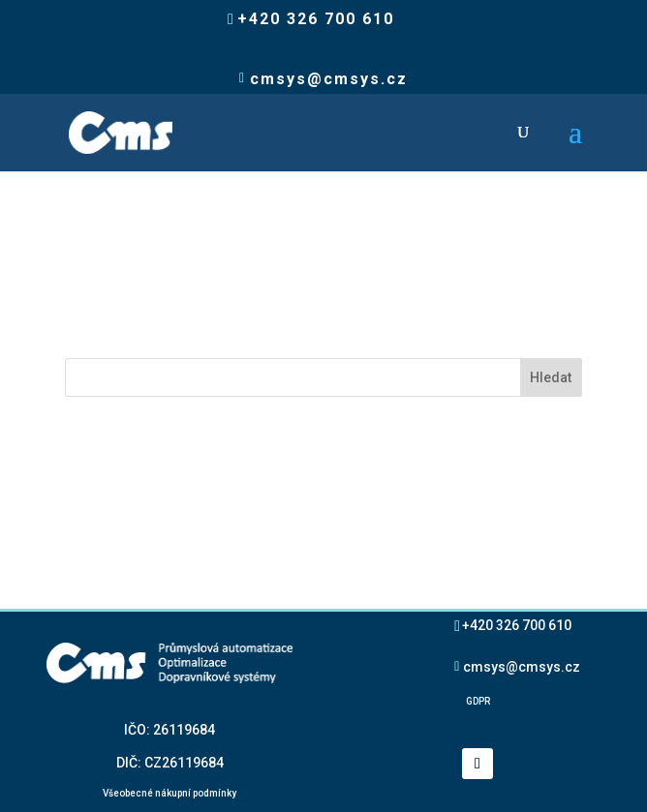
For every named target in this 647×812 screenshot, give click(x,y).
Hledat (551, 377)
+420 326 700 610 (517, 625)
